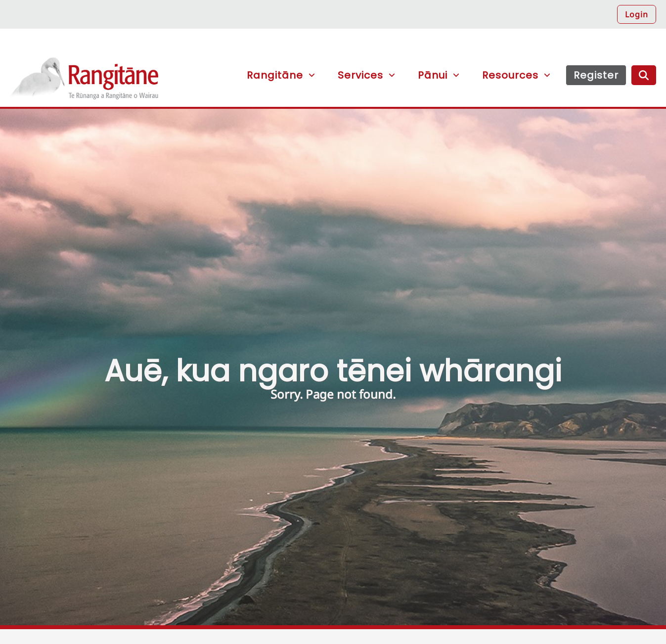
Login (637, 14)
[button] (448, 45)
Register (596, 75)
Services (360, 75)
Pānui (433, 75)
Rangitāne (84, 82)
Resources (510, 75)
